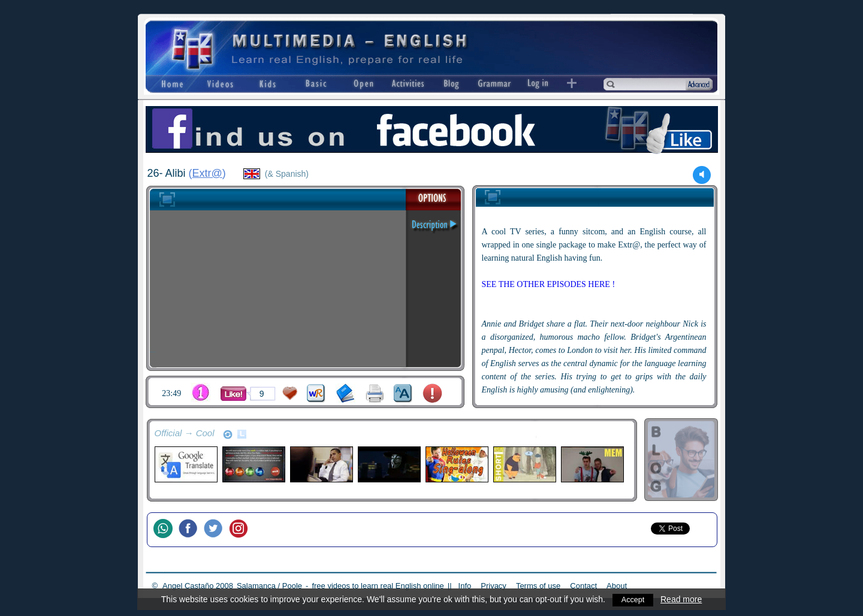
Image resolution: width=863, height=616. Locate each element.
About (617, 586)
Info (465, 586)
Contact (583, 586)
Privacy (494, 586)
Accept (633, 599)
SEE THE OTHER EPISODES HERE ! (549, 284)
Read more (682, 599)
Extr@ (207, 173)
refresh (228, 434)
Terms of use (538, 586)
